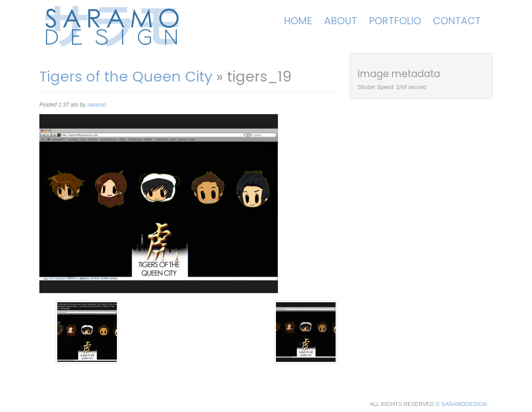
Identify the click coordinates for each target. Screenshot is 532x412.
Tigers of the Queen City (126, 77)
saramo (97, 105)
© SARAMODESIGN (461, 404)
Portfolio (395, 21)
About (341, 21)
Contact (457, 21)
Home (298, 21)
